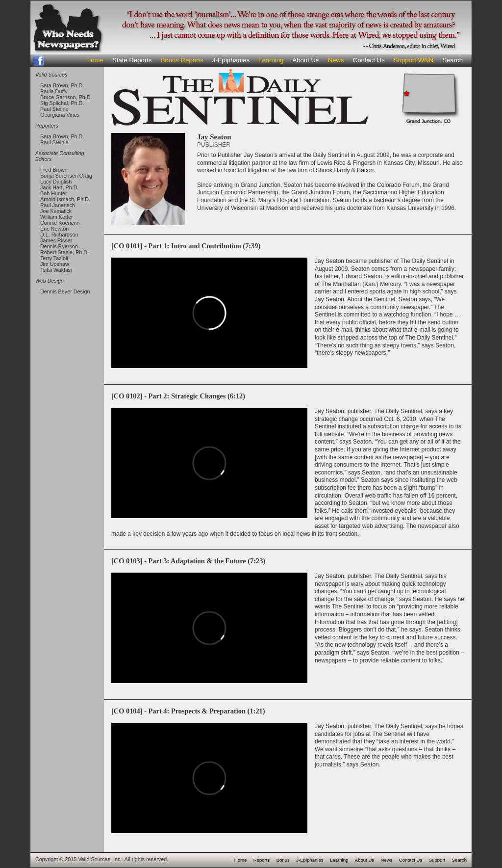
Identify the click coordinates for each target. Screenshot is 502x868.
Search (452, 60)
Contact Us (369, 60)
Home (95, 60)
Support (437, 860)
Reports (262, 860)
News (336, 60)
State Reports (132, 60)
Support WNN (414, 60)
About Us (305, 60)
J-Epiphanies (231, 60)
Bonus (283, 860)
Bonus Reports (182, 60)
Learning (271, 60)
